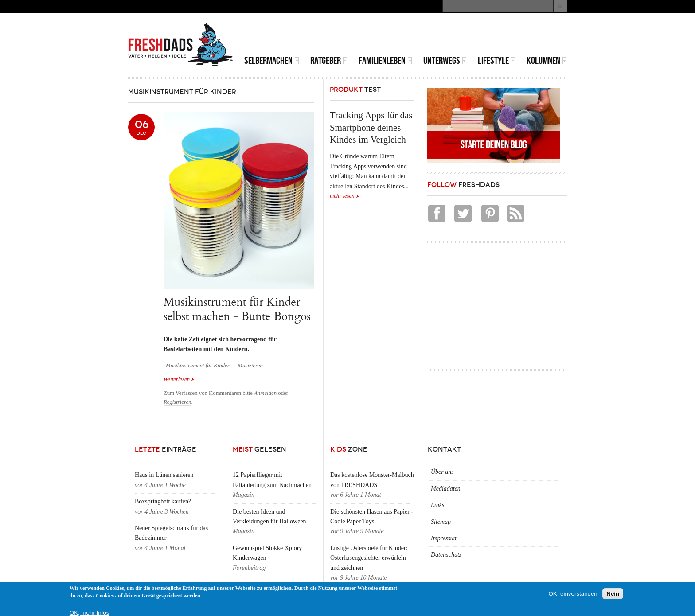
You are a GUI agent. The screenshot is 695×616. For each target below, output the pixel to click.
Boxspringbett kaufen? (163, 501)
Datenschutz (446, 555)
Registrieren (178, 402)
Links (437, 505)
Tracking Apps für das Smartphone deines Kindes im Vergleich (371, 127)
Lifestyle (497, 60)
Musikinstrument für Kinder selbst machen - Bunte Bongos (237, 309)
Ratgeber (329, 60)
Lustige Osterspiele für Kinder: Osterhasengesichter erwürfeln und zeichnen (369, 558)
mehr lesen (342, 196)
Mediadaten (446, 489)
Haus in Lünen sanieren (164, 475)
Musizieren (250, 366)
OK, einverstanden (573, 594)
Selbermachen (272, 60)
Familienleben (385, 60)
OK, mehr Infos (90, 613)
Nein (613, 594)
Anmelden (265, 393)
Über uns (442, 472)
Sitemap (441, 522)
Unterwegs (445, 60)
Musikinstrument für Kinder (198, 366)
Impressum (444, 538)
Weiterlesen (179, 379)
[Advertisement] (463, 35)
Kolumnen (547, 60)
